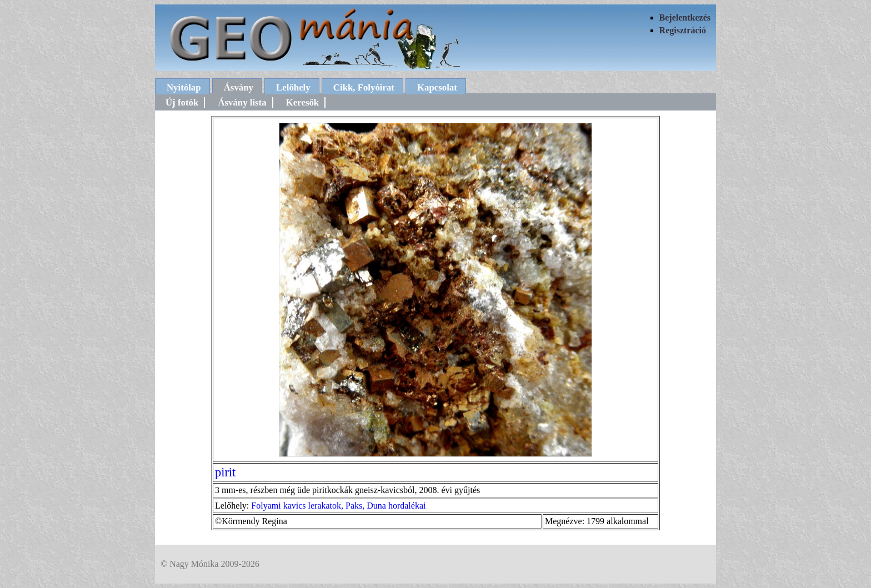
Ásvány (239, 87)
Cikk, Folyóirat (364, 87)
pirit (225, 472)
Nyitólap (184, 87)
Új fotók (182, 102)
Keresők (302, 102)
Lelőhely (293, 87)
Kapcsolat (437, 87)
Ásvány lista (242, 102)
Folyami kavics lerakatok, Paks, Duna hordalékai (338, 506)
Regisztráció (683, 30)
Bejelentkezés (685, 17)
